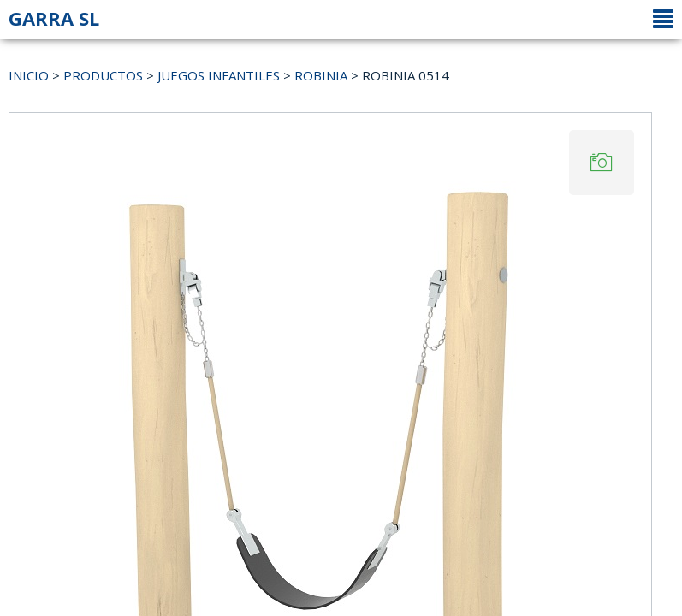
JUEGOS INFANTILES (219, 75)
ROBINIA (321, 75)
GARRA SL (54, 18)
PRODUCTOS (103, 75)
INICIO (29, 75)
